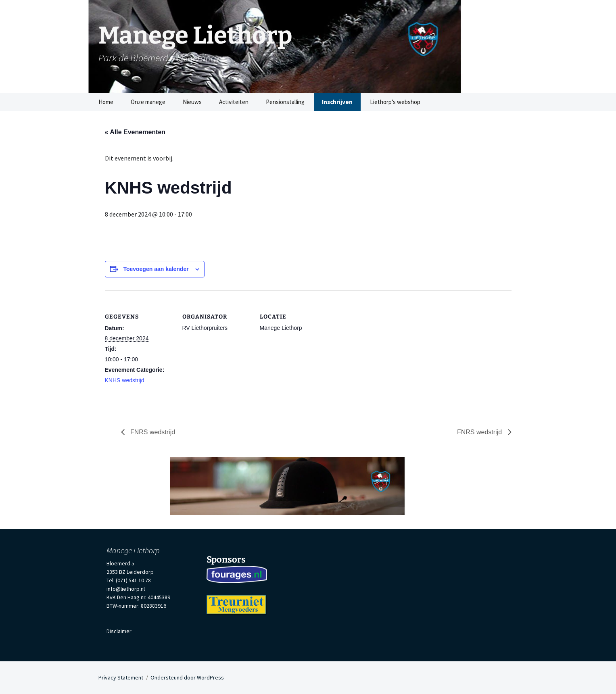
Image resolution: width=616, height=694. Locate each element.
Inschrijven (337, 102)
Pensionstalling (285, 102)
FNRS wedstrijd (152, 432)
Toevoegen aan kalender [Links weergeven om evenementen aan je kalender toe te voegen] (156, 269)
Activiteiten (234, 102)
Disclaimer (119, 631)
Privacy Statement (121, 677)
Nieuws (192, 102)
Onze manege (148, 102)
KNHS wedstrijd (125, 380)
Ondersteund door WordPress (187, 677)
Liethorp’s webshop (395, 102)
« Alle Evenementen (135, 132)
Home (106, 102)
